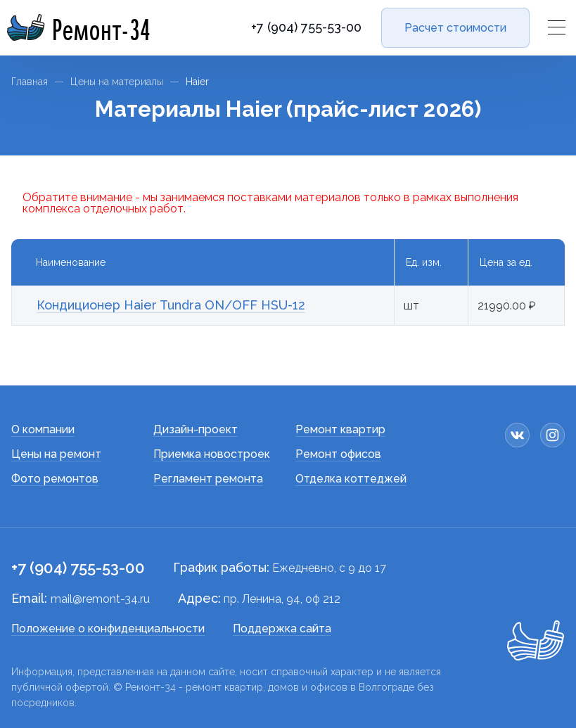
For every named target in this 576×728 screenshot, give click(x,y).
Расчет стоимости (455, 28)
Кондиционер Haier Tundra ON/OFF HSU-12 (171, 305)
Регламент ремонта (208, 479)
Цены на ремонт (56, 454)
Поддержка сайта (282, 628)
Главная (30, 82)
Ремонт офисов (338, 454)
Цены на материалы (117, 82)
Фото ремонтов (55, 479)
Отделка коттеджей (351, 479)
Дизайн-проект (196, 429)
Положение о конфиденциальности (108, 628)
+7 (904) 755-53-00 (306, 27)
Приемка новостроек (212, 454)
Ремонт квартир (340, 429)
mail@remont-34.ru (100, 599)
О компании (43, 429)
